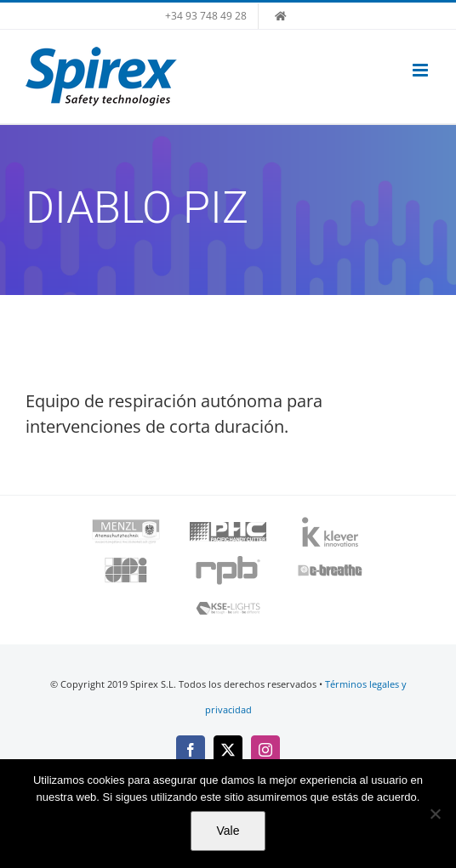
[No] (435, 814)
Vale (228, 831)
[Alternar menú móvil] (422, 70)
